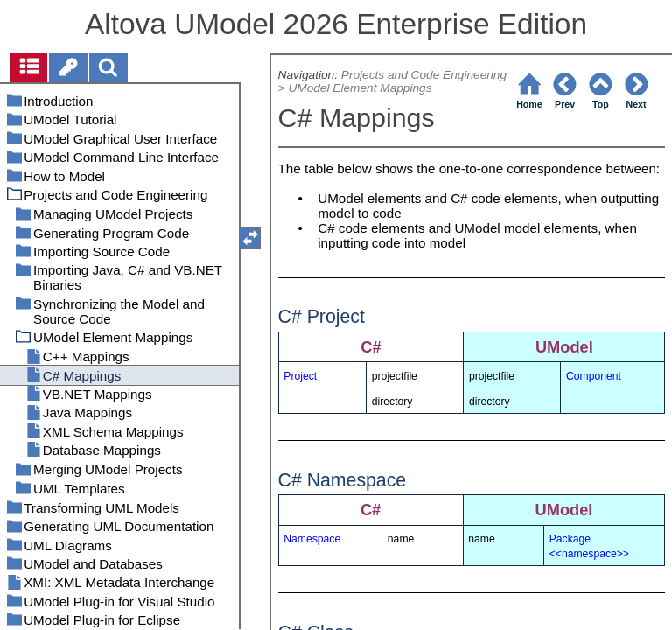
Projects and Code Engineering (424, 75)
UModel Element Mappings (360, 88)
